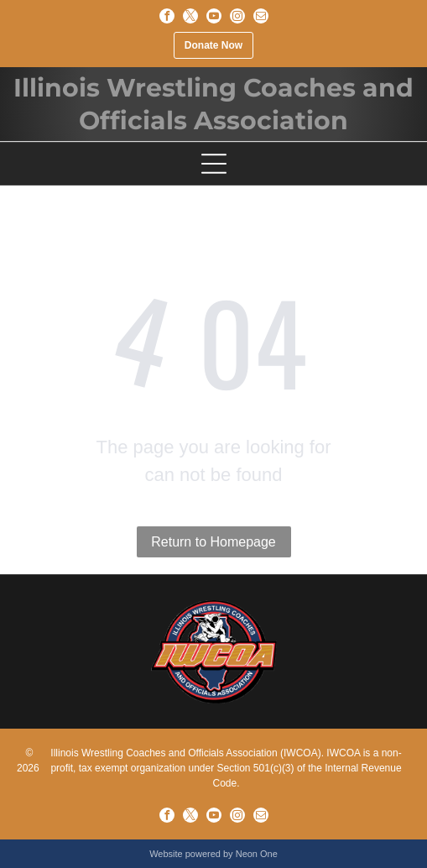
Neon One (257, 854)
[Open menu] (214, 164)
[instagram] (237, 16)
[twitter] (190, 16)
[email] (261, 16)
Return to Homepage (213, 542)
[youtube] (214, 16)
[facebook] (167, 16)
